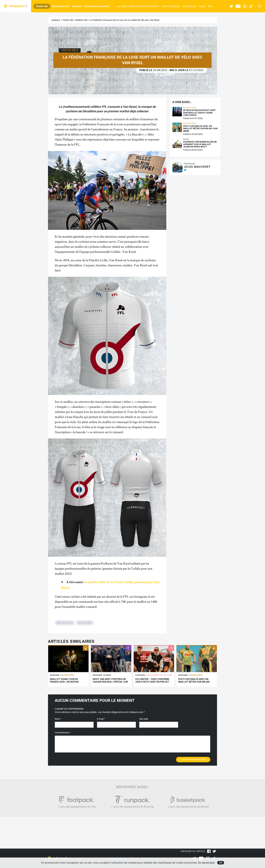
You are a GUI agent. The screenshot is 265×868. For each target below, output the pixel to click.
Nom (58, 719)
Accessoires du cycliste (97, 6)
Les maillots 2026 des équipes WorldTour (138, 6)
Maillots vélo (82, 20)
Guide (202, 6)
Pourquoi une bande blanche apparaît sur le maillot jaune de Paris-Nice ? (200, 144)
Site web (144, 719)
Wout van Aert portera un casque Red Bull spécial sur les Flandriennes (110, 682)
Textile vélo (42, 6)
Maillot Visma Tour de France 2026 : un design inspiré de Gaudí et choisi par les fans (68, 683)
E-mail (101, 719)
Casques (77, 6)
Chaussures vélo (61, 6)
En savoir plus (206, 863)
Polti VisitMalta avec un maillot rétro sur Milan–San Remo (200, 129)
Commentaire (63, 733)
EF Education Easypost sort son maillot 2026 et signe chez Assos (199, 113)
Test (210, 6)
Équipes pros (190, 6)
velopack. (56, 20)
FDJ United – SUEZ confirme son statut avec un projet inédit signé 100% (152, 682)
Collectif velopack (171, 6)
